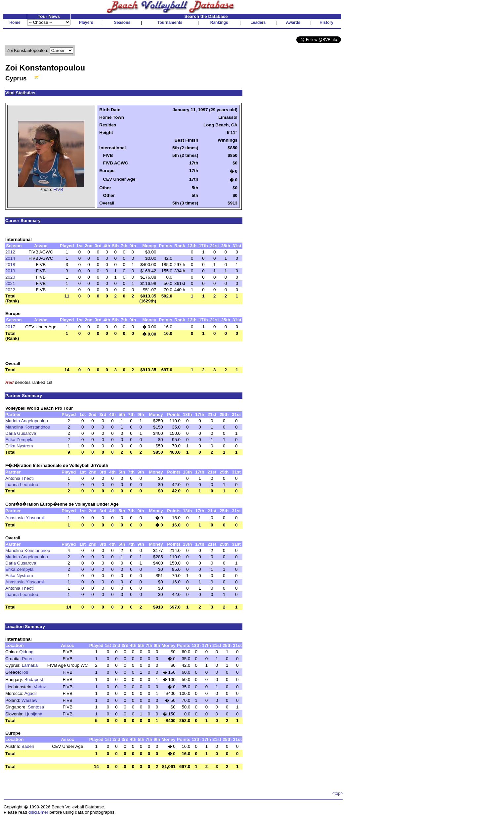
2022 (10, 290)
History (327, 23)
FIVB (58, 189)
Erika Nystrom (19, 446)
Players (86, 23)
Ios (25, 672)
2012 (10, 252)
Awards (293, 23)
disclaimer (38, 812)
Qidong (26, 652)
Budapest (34, 680)
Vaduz (40, 687)
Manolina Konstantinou (28, 427)
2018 (10, 265)
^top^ (337, 793)
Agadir (31, 693)
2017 (10, 327)
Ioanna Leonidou (22, 485)
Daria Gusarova (21, 433)
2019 (10, 271)
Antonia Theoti (20, 478)
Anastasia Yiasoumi (24, 518)
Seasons (122, 23)
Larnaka (30, 665)
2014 (10, 258)
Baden (28, 746)
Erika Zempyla (19, 440)
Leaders (258, 23)
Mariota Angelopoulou (27, 421)
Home (15, 23)
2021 (10, 283)
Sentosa (36, 707)
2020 (10, 277)
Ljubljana (34, 714)
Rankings (219, 23)
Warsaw (29, 700)
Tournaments (170, 23)
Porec (28, 659)
